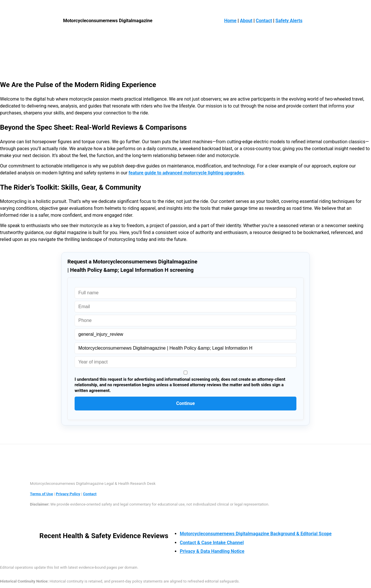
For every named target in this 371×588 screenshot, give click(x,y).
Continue (186, 403)
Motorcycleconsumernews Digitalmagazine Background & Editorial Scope (256, 534)
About (246, 21)
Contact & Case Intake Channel (212, 543)
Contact (264, 21)
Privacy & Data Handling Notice (212, 551)
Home (230, 21)
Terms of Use (41, 494)
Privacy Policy (68, 494)
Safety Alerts (289, 21)
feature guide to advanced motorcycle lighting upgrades (186, 173)
